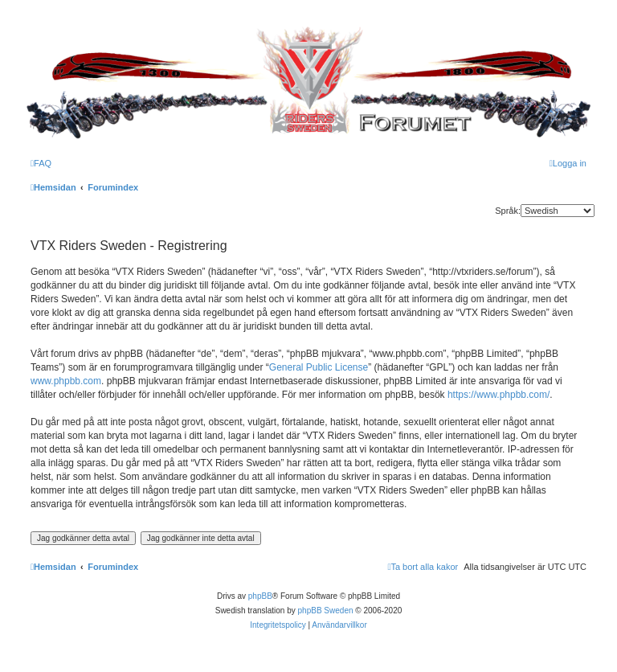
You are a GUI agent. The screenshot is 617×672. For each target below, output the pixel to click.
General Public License (319, 367)
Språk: (508, 211)
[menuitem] (41, 163)
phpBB (260, 596)
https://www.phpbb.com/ (499, 395)
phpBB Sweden (326, 611)
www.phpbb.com (66, 381)
